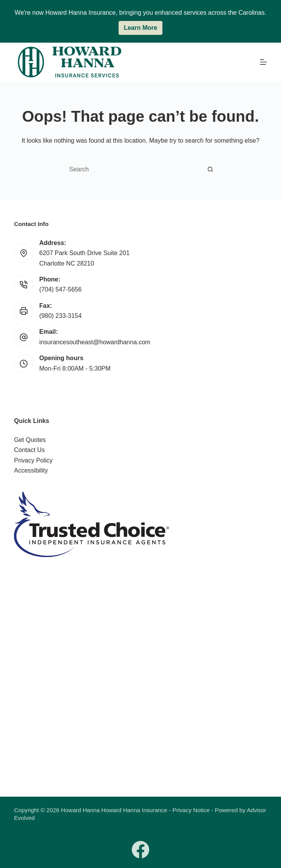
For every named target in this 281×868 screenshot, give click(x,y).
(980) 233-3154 (60, 316)
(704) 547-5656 (60, 289)
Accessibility (31, 470)
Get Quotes (30, 440)
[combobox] (133, 169)
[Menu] (264, 62)
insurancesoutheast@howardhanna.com (95, 342)
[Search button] (210, 169)
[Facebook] (140, 850)
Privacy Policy (33, 460)
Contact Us (29, 450)
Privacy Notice (191, 810)
